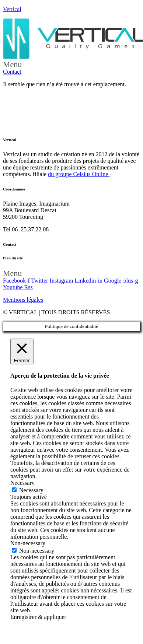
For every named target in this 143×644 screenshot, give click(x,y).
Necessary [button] (22, 483)
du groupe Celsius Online (79, 174)
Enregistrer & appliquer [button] (38, 617)
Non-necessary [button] (28, 543)
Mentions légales (23, 300)
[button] (71, 64)
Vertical (12, 9)
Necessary (31, 490)
